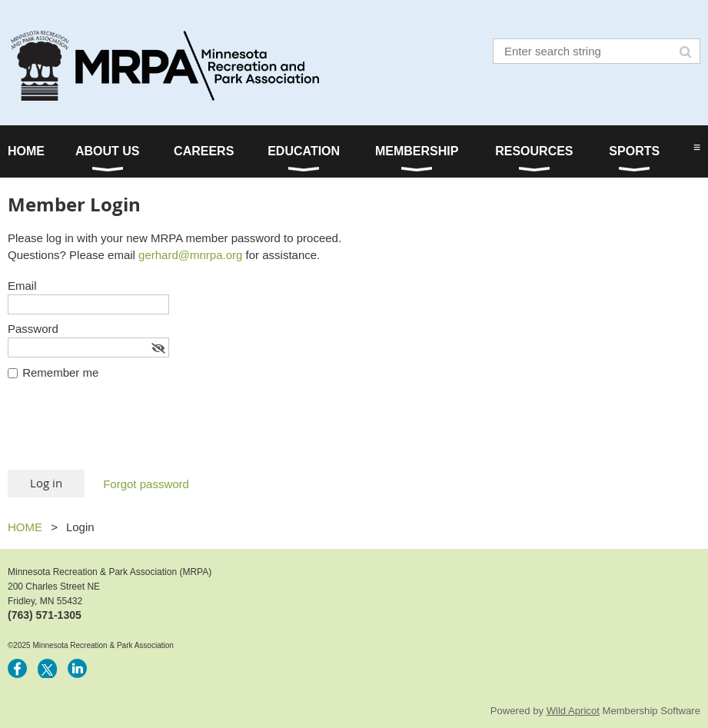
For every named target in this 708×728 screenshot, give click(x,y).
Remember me (60, 372)
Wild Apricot (573, 711)
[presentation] (125, 432)
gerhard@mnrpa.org (190, 255)
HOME (25, 527)
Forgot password (146, 484)
